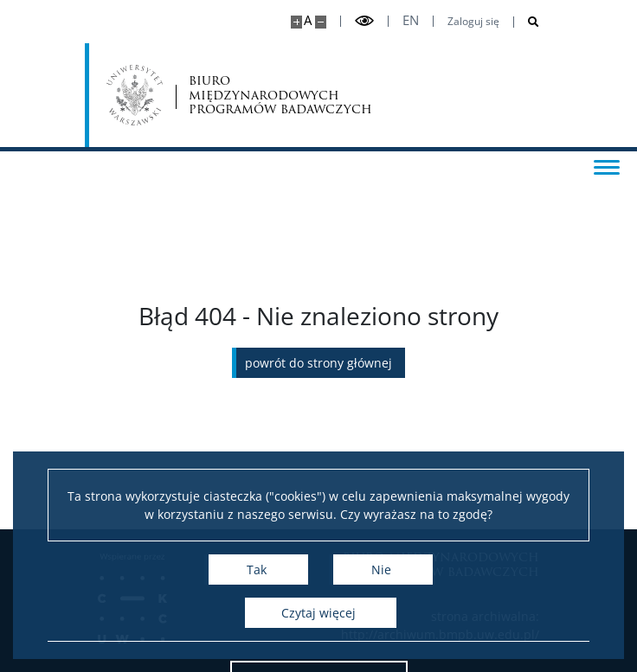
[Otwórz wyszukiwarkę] (527, 22)
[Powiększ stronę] (296, 22)
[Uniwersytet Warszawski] (135, 95)
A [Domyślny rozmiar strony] (308, 20)
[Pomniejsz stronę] (321, 22)
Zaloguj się (473, 22)
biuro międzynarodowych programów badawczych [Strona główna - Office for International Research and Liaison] (280, 95)
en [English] (411, 20)
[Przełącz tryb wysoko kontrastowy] (364, 21)
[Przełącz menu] (607, 166)
